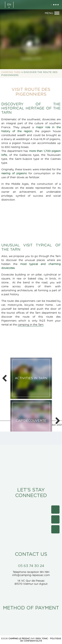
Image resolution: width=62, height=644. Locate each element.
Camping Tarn (11, 72)
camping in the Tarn (31, 325)
